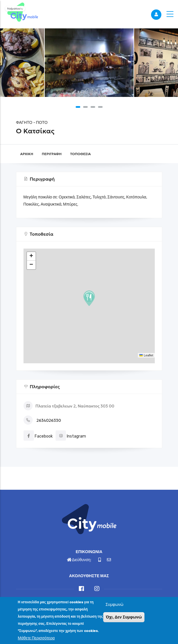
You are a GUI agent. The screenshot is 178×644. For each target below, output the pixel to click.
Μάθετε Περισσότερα (36, 638)
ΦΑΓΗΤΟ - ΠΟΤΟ (32, 123)
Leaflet (146, 355)
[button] (78, 107)
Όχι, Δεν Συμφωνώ (124, 617)
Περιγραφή (52, 154)
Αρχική (27, 154)
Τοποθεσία (81, 154)
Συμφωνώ (114, 605)
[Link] (21, 13)
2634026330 (49, 420)
